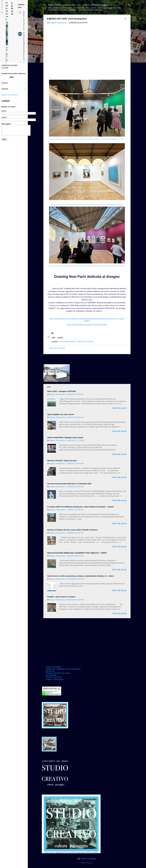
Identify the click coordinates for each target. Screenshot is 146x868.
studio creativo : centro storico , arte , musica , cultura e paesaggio (78, 5)
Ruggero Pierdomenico (55, 679)
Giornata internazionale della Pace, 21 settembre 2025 (69, 484)
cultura (60, 338)
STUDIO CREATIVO (54, 677)
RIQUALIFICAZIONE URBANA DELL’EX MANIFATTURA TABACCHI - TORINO (77, 553)
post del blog (119, 408)
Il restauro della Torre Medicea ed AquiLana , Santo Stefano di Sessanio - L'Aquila (80, 507)
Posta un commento (57, 348)
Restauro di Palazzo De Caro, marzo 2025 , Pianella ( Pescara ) (72, 530)
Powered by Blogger (87, 859)
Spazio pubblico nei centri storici (61, 414)
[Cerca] (129, 5)
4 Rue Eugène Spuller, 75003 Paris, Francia (76, 342)
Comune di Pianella (53, 667)
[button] (125, 19)
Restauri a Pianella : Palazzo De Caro (62, 461)
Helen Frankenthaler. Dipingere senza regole (65, 437)
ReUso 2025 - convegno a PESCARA (62, 391)
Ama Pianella (51, 675)
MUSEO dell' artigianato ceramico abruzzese (63, 669)
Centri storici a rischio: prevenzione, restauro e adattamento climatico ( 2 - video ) (81, 576)
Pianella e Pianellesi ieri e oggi (58, 673)
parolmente (50, 671)
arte (54, 338)
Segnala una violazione (10, 95)
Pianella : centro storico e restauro (61, 597)
